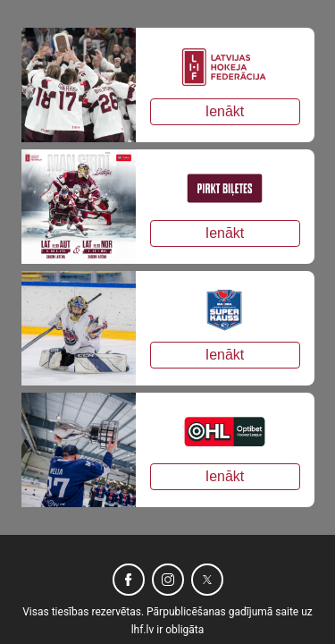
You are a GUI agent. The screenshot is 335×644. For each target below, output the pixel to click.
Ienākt (225, 111)
